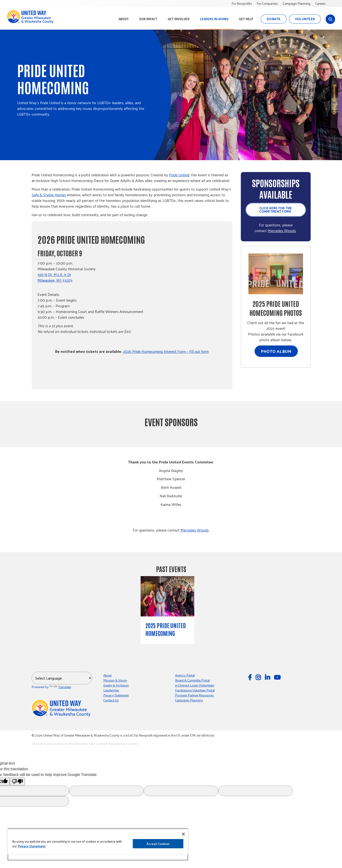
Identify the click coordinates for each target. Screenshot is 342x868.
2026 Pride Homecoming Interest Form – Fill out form (166, 351)
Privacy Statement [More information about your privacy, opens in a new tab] (32, 846)
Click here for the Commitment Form (276, 210)
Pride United (179, 175)
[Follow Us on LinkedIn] (268, 677)
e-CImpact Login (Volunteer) (195, 685)
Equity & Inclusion (116, 685)
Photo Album (276, 351)
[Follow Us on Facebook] (251, 677)
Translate (60, 687)
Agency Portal (185, 675)
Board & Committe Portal (192, 680)
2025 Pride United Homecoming (166, 629)
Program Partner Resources (194, 695)
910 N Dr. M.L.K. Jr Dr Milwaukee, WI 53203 (55, 277)
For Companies (267, 3)
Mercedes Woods (282, 231)
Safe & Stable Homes (49, 195)
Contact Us (111, 700)
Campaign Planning (297, 3)
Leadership (111, 690)
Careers (320, 3)
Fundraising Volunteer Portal (195, 690)
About (107, 675)
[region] (98, 844)
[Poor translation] (17, 782)
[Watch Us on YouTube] (278, 677)
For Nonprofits (242, 3)
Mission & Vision (115, 680)
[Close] (183, 834)
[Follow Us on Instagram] (259, 677)
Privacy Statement (116, 695)
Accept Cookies (158, 844)
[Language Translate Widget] (62, 678)
